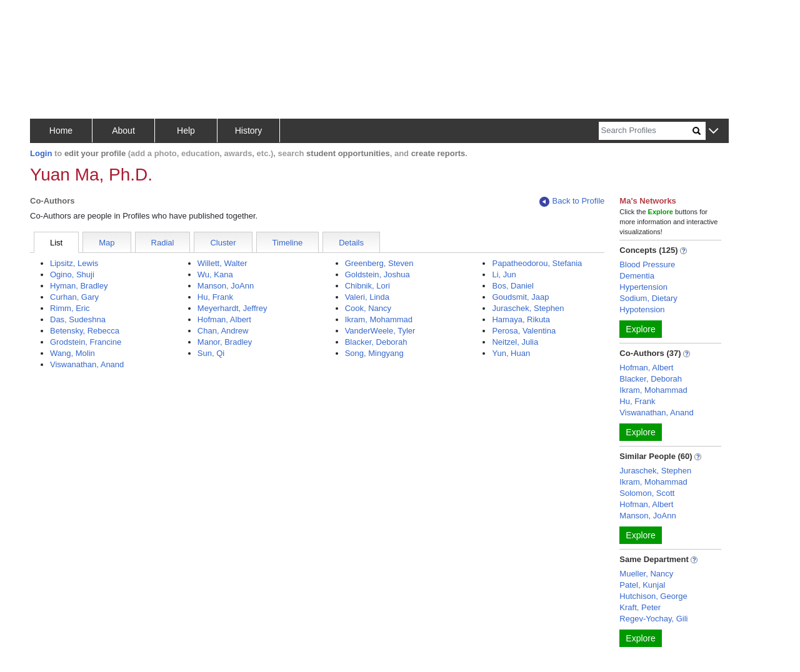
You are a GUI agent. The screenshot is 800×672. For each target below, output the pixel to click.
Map (107, 243)
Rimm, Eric (70, 308)
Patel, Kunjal (642, 585)
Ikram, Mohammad (379, 319)
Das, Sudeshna (78, 319)
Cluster (223, 243)
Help (186, 131)
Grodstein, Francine (86, 342)
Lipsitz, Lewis (74, 263)
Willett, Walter (222, 263)
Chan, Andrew (223, 331)
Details (351, 243)
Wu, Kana (215, 274)
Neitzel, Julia (515, 342)
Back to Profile (572, 201)
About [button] (123, 131)
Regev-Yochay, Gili (653, 619)
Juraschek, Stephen (528, 308)
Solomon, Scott (647, 493)
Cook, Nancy (368, 308)
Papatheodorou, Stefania (537, 263)
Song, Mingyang (374, 353)
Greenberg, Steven (379, 263)
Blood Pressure (647, 264)
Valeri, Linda (367, 297)
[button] (713, 131)
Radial (163, 243)
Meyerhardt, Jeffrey (232, 308)
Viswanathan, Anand (87, 364)
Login (41, 153)
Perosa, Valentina (524, 331)
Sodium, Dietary (648, 298)
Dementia (637, 276)
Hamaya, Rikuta (521, 319)
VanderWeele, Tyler (380, 331)
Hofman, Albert (224, 319)
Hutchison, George (653, 596)
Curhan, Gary (74, 297)
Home (61, 131)
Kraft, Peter (640, 607)
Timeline (288, 243)
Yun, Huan (511, 353)
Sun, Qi (211, 353)
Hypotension (642, 309)
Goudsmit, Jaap (520, 297)
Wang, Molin (72, 353)
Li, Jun (504, 274)
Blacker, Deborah (376, 342)
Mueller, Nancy (646, 574)
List (56, 243)
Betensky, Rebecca (85, 331)
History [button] (249, 131)
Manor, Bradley (225, 342)
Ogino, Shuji (72, 274)
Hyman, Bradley (79, 286)
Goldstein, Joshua (377, 274)
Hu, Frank (215, 297)
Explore (640, 329)
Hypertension (643, 287)
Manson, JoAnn (226, 286)
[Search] (646, 131)
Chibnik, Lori (367, 286)
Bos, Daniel (512, 286)
